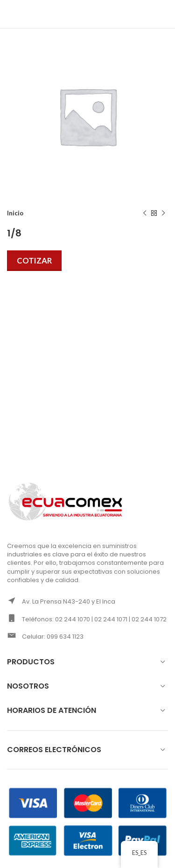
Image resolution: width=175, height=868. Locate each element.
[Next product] (163, 213)
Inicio (15, 213)
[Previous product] (145, 213)
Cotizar (34, 260)
